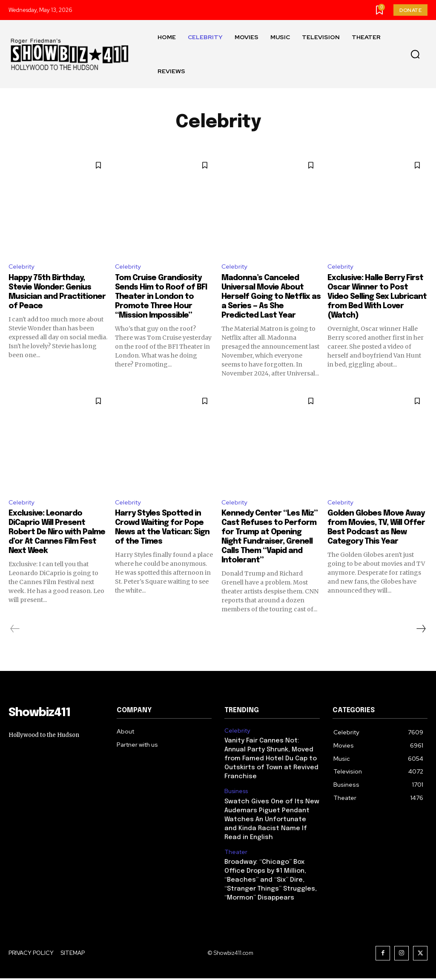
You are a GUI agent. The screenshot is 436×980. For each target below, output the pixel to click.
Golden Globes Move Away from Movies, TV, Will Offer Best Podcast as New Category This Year (376, 534)
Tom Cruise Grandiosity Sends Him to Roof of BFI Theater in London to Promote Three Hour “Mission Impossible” (163, 298)
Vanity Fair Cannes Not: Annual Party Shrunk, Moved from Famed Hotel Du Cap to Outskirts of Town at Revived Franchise (271, 768)
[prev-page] (15, 641)
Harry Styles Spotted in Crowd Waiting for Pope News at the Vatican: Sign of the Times (164, 530)
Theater (236, 857)
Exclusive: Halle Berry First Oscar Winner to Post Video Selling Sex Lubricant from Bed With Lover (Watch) (373, 298)
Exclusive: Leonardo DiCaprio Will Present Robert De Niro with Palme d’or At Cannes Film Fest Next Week (52, 534)
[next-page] (421, 641)
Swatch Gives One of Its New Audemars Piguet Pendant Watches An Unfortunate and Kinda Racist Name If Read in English (270, 826)
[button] (415, 54)
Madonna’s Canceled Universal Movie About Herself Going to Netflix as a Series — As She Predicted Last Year (271, 298)
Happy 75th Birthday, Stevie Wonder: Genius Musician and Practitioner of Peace (55, 293)
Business (236, 799)
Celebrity (23, 267)
